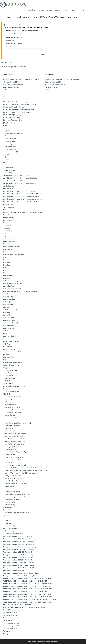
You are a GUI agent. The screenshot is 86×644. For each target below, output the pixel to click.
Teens (5, 515)
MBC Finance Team (9, 294)
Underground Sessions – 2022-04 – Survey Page (18, 557)
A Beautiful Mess (10, 402)
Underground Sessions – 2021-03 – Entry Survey (18, 536)
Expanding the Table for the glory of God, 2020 (19, 423)
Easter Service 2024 (11, 418)
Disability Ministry (9, 218)
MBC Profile (7, 312)
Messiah (6, 339)
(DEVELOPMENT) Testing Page (12, 115)
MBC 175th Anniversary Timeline (13, 281)
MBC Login (7, 307)
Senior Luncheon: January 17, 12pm (14, 386)
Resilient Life (8, 463)
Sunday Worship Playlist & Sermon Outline (16, 513)
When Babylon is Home (10, 613)
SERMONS (7, 394)
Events (5, 223)
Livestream (6, 278)
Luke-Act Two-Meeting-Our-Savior (15, 441)
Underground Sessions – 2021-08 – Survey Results (19, 549)
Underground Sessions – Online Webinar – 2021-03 (19, 565)
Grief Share (7, 260)
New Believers (8, 347)
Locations (8, 228)
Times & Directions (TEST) (12, 152)
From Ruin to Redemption (12, 426)
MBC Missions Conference (11, 87)
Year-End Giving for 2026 (11, 628)
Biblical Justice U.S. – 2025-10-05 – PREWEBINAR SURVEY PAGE (23, 199)
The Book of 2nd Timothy (12, 492)
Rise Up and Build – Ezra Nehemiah (15, 465)
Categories (8, 226)
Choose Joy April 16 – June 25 (14, 410)
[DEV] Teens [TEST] (9, 123)
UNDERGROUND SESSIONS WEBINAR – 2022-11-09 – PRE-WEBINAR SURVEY (28, 586)
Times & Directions (10, 149)
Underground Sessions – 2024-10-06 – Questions (18, 563)
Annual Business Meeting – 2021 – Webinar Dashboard (20, 178)
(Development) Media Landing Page (14, 107)
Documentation (8, 220)
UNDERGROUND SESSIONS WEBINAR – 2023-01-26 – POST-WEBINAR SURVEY (28, 594)
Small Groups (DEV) (11, 170)
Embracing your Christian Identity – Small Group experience (21, 79)
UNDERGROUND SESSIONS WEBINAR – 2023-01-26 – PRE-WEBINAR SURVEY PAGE (30, 599)
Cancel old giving (9, 204)
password (6, 355)
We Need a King (10, 505)
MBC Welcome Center (10, 331)
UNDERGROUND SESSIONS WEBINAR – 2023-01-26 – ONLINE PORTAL (26, 592)
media (5, 334)
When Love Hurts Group (11, 615)
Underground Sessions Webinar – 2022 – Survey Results (20, 576)
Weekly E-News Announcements (13, 610)
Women (6, 618)
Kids (5, 268)
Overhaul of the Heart (11, 449)
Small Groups (9, 168)
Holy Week (7, 262)
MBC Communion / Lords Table (13, 289)
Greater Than (9, 428)
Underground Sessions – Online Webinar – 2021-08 (19, 568)
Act (6, 128)
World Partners (9, 381)
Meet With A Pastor (9, 336)
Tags (6, 233)
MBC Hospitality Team (10, 299)
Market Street (9, 376)
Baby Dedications (8, 189)
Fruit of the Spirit (10, 502)
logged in (12, 67)
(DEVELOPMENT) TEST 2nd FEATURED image (17, 112)
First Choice (8, 373)
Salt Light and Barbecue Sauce (14, 476)
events (5, 236)
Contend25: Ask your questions (14, 534)
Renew (7, 160)
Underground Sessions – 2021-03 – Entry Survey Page (20, 539)
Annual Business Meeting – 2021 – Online (16, 176)
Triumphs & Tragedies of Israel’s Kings (16, 497)
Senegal (6, 368)
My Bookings (9, 231)
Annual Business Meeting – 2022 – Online (16, 181)
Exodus (7, 420)
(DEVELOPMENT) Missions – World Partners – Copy (19, 110)
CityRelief (8, 344)
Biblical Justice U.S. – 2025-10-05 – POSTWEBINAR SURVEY (22, 194)
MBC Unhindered (8, 326)
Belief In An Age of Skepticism (14, 133)
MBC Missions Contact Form (12, 310)
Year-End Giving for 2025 (11, 626)
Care (5, 210)
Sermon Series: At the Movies (14, 478)
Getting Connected (10, 141)
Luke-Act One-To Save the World (15, 439)
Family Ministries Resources (12, 247)
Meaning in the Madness (12, 447)
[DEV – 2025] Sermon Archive (13, 120)
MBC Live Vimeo (8, 305)
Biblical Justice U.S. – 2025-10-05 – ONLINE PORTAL (20, 191)
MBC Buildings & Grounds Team (13, 283)
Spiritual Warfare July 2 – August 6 (15, 484)
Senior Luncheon (8, 384)
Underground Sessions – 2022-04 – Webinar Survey (19, 560)
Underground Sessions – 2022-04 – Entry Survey (18, 555)
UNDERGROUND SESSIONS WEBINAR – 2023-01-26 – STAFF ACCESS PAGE (27, 602)
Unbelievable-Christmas (12, 499)
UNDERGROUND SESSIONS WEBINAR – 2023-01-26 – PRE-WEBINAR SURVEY (28, 597)
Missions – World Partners (11, 341)
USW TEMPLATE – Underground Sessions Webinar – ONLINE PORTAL (24, 607)
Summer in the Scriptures (12, 489)
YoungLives (7, 631)
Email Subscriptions (11, 139)
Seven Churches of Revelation (14, 481)
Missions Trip (9, 518)
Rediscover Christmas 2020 (13, 460)
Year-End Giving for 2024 (11, 623)
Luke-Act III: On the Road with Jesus (15, 434)
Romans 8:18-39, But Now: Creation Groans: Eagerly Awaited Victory (26, 470)
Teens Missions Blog (9, 526)
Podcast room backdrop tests (12, 360)
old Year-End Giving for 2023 (12, 352)
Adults (5, 162)
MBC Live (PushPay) (9, 302)
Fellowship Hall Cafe (9, 252)
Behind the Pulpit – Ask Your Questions (16, 397)
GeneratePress (56, 641)
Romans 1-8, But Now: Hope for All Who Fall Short (20, 468)
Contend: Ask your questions (13, 531)
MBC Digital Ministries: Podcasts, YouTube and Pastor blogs (21, 291)
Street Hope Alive (10, 378)
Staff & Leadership (10, 147)
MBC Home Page (8, 297)
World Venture (8, 621)
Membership (8, 144)
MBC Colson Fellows (9, 286)
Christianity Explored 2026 (11, 82)
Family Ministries (8, 244)
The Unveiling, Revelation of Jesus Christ (17, 494)
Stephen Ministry (8, 510)
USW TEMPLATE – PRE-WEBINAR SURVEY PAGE (18, 605)
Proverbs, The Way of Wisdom (14, 457)
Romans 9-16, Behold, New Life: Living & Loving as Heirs (22, 473)
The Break (8, 523)
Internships (7, 265)
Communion (8, 136)
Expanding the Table (9, 241)
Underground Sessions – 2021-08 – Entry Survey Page (20, 547)
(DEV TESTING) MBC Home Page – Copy (16, 102)
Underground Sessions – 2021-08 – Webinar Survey (19, 552)
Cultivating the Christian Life (13, 413)
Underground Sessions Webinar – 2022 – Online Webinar (21, 573)
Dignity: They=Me (10, 415)
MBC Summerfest (8, 90)
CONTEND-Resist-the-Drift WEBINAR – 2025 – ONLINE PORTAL (23, 212)
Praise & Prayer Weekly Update (13, 362)
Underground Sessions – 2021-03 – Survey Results (19, 542)
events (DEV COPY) (9, 239)
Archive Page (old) (9, 186)
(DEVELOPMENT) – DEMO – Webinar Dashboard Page (20, 104)
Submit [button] (43, 54)
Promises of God (10, 455)
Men (6, 165)
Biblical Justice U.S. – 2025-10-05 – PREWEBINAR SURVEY (21, 197)
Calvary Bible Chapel (11, 370)
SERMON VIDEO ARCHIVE (12, 391)
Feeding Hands (8, 249)
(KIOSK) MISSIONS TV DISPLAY (13, 118)
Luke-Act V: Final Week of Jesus (14, 444)
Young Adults (9, 173)
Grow (6, 157)
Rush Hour (8, 520)
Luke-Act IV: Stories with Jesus (14, 436)
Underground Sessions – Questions (14, 571)
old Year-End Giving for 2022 (12, 349)
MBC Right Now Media (10, 320)
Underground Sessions (10, 528)
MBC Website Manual (10, 328)
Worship (7, 154)
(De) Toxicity (8, 399)
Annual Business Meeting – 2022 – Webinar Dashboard (20, 183)
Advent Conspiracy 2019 (12, 407)
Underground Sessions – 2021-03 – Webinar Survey (19, 544)
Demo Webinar (8, 215)
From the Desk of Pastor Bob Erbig (14, 255)
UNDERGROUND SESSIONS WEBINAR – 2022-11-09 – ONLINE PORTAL (26, 581)
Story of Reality (9, 486)
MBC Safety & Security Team (12, 323)
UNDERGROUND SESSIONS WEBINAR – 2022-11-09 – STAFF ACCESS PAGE (27, 578)
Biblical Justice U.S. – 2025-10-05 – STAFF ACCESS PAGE (21, 202)
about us (6, 125)
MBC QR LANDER (9, 318)
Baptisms (7, 131)
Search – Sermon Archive (11, 365)
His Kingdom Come (10, 431)
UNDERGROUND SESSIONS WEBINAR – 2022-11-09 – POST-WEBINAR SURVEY (28, 584)
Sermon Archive (8, 389)
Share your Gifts (8, 507)
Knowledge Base (8, 276)
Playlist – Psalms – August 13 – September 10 (19, 452)
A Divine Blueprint (10, 405)
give (5, 257)
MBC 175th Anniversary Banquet (13, 85)
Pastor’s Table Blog (9, 357)
